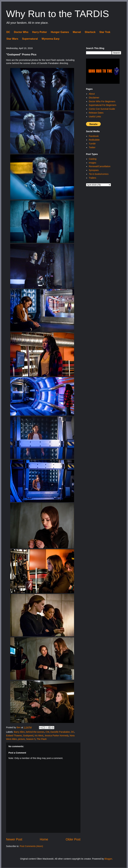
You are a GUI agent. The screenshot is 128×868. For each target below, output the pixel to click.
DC (8, 32)
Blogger (108, 859)
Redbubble (94, 140)
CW (47, 732)
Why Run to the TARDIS (58, 14)
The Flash (42, 739)
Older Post (73, 839)
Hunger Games (60, 32)
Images (92, 163)
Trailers (92, 178)
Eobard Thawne (14, 736)
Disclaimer (94, 98)
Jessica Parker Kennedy (56, 736)
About (92, 94)
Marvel (77, 32)
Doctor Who (21, 32)
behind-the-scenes (35, 732)
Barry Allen (19, 732)
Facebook (94, 136)
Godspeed (28, 736)
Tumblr (92, 144)
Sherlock (90, 32)
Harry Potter (40, 32)
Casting (92, 159)
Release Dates (96, 113)
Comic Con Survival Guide (102, 109)
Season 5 (31, 739)
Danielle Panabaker (60, 732)
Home (44, 839)
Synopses (94, 170)
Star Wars (12, 39)
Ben (19, 727)
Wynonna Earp (51, 39)
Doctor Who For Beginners (102, 101)
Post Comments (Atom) (31, 846)
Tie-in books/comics (99, 174)
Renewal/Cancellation (100, 166)
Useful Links (95, 117)
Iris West (39, 736)
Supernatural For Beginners (102, 105)
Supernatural (30, 39)
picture (21, 739)
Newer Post (14, 839)
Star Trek (105, 32)
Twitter (92, 147)
